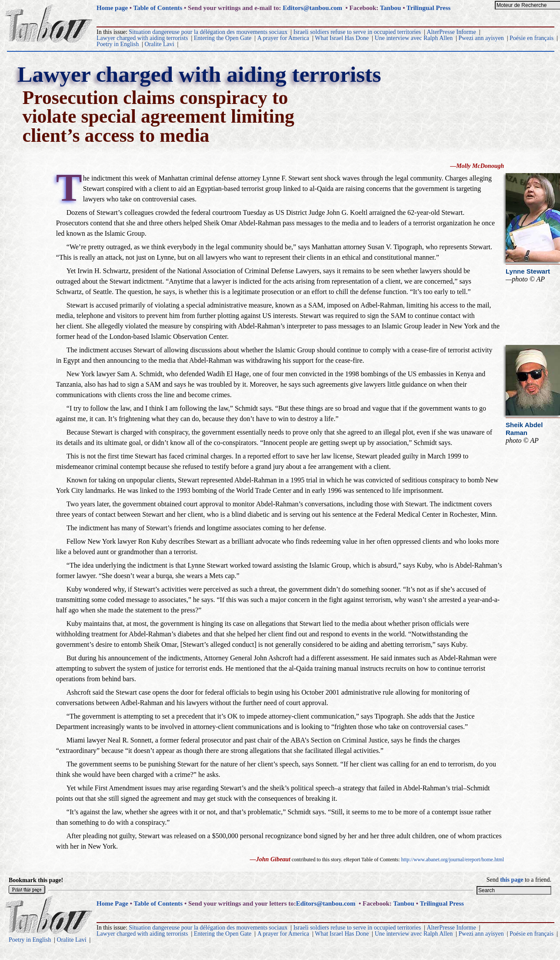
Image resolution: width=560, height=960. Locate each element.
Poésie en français (532, 38)
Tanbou (391, 8)
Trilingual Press (429, 8)
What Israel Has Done (342, 38)
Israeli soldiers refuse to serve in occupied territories (357, 32)
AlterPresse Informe (452, 32)
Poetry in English (118, 44)
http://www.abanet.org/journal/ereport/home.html (453, 860)
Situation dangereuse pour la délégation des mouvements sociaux (208, 32)
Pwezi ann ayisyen (481, 38)
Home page (112, 8)
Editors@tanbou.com (312, 8)
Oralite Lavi (160, 44)
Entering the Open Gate (223, 38)
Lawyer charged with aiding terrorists (142, 38)
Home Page (112, 903)
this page (512, 880)
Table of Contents (158, 8)
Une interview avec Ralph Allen (414, 38)
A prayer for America (283, 38)
